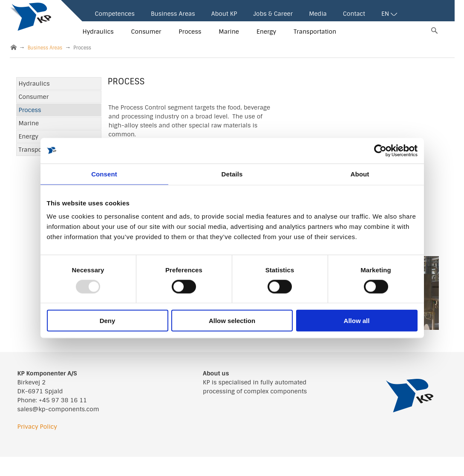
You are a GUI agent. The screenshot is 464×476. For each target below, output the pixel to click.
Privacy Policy (37, 427)
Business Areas (173, 14)
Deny (108, 321)
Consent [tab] (104, 174)
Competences (115, 14)
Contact (354, 14)
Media (318, 14)
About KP (224, 14)
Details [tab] (232, 174)
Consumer (146, 32)
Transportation (315, 32)
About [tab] (360, 174)
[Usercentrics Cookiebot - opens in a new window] (380, 150)
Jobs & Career (273, 14)
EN (389, 14)
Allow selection (232, 321)
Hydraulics (98, 32)
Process (190, 32)
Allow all (357, 321)
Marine (229, 32)
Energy (266, 32)
